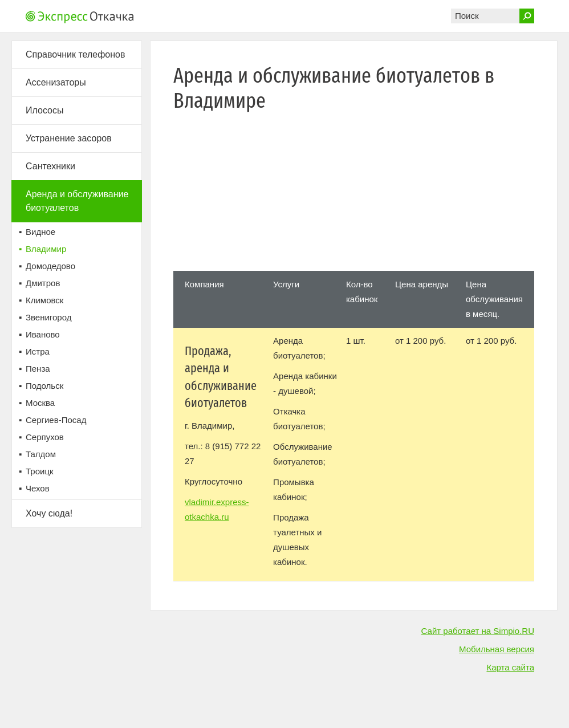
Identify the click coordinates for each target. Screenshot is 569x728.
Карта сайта (510, 667)
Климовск (44, 300)
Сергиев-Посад (56, 420)
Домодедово (50, 266)
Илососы (45, 110)
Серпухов (45, 437)
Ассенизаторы (56, 82)
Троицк (40, 471)
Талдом (41, 454)
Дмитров (43, 283)
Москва (40, 403)
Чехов (38, 488)
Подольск (44, 386)
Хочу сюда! (49, 513)
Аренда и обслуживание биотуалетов (77, 201)
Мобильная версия (497, 649)
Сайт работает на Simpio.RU (478, 631)
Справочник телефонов (75, 54)
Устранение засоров (69, 138)
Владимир (46, 249)
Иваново (43, 334)
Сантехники (50, 166)
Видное (40, 232)
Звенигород (48, 317)
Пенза (38, 369)
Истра (38, 351)
